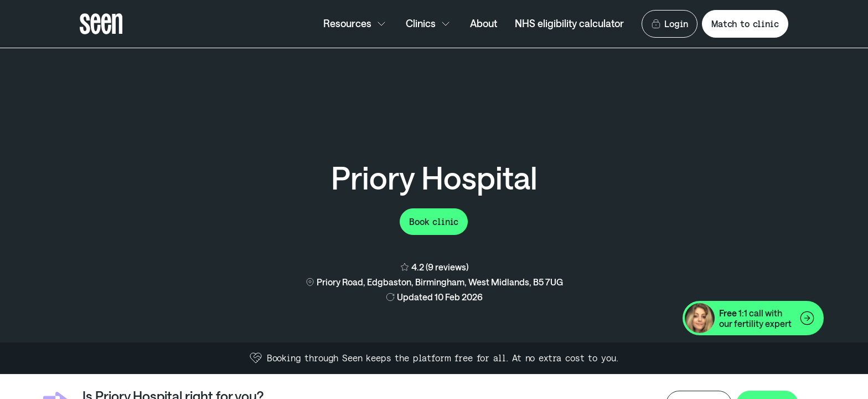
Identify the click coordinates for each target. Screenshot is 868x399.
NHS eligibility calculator (569, 23)
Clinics (429, 24)
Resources (356, 24)
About (484, 23)
